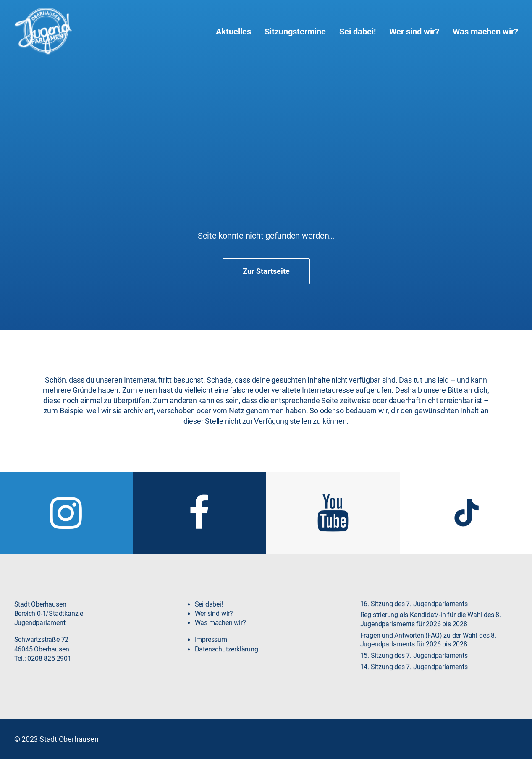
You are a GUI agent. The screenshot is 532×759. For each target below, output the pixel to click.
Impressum (211, 657)
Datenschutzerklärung (227, 667)
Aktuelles (233, 32)
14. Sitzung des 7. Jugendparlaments (414, 685)
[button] (66, 544)
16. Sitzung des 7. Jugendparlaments (414, 622)
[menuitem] (236, 32)
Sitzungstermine (295, 32)
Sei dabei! (358, 32)
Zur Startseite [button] (266, 271)
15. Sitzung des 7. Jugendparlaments (414, 673)
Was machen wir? (485, 32)
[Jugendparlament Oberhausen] (43, 32)
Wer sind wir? (414, 32)
